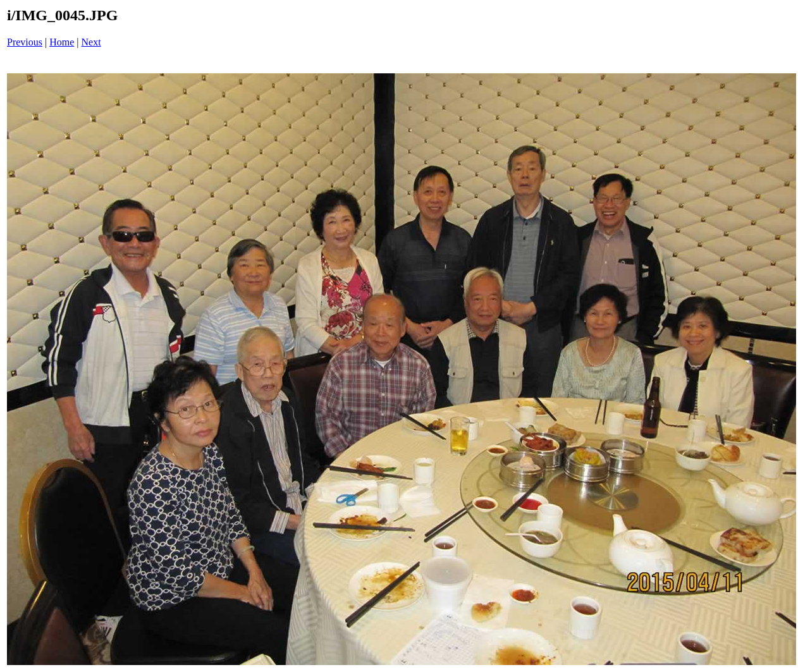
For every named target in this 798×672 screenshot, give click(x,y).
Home (62, 42)
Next (91, 42)
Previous (25, 42)
